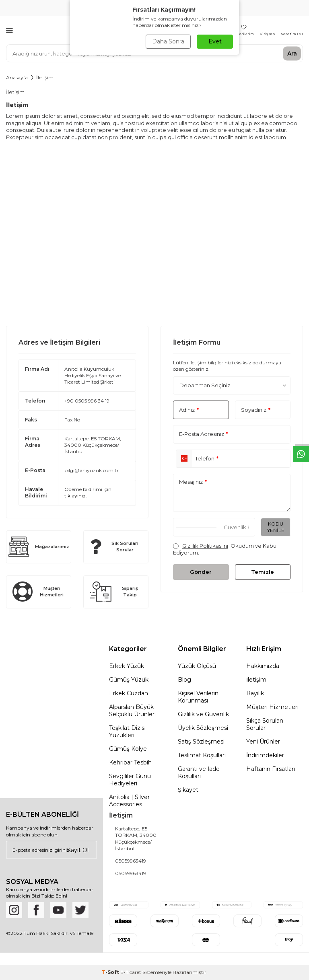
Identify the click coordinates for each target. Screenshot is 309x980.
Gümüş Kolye (128, 749)
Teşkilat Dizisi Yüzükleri (127, 731)
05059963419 (131, 861)
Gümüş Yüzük (129, 680)
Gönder (201, 572)
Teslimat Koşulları (202, 755)
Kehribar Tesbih (130, 762)
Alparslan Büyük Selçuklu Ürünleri (132, 711)
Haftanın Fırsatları (271, 769)
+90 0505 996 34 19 (87, 401)
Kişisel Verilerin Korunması (198, 697)
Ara (292, 53)
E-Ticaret (131, 972)
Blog (184, 680)
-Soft (111, 972)
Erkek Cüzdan (129, 693)
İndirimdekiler (265, 755)
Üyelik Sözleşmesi (203, 728)
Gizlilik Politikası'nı (205, 546)
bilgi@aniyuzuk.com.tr (92, 470)
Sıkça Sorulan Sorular (265, 724)
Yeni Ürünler (263, 742)
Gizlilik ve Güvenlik (203, 714)
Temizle (263, 572)
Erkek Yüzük (127, 666)
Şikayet (188, 790)
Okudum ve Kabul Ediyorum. (225, 549)
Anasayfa (17, 77)
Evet (215, 41)
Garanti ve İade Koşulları (199, 772)
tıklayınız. (76, 496)
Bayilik (255, 693)
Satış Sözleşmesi (201, 742)
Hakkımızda (263, 666)
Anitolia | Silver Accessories (129, 801)
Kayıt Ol (78, 850)
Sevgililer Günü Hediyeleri (130, 780)
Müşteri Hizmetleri (272, 707)
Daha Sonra (168, 41)
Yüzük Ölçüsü (197, 666)
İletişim (256, 680)
